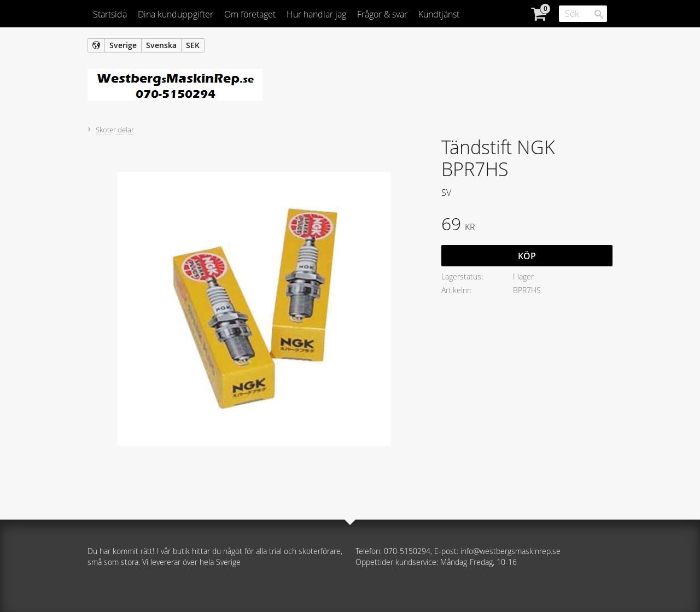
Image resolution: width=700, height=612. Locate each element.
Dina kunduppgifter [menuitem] (176, 14)
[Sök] (599, 14)
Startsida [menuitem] (110, 14)
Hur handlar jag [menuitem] (316, 14)
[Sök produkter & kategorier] (583, 14)
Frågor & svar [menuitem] (382, 14)
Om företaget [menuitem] (250, 14)
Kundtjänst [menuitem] (439, 14)
